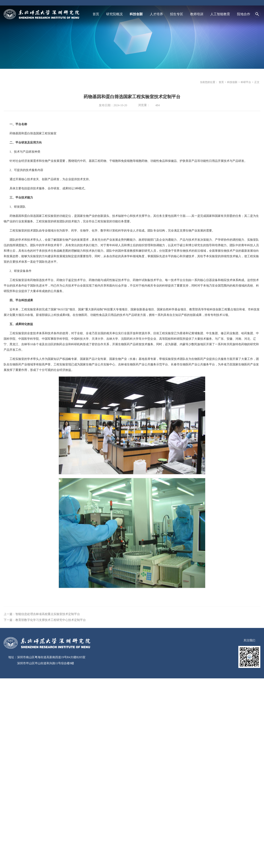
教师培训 (197, 14)
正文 (257, 83)
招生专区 (177, 14)
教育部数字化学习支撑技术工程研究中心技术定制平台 (51, 627)
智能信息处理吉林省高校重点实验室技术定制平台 (48, 622)
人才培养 (156, 14)
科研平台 (246, 83)
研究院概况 (114, 14)
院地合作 (244, 14)
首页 (96, 14)
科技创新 (136, 14)
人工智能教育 (220, 14)
